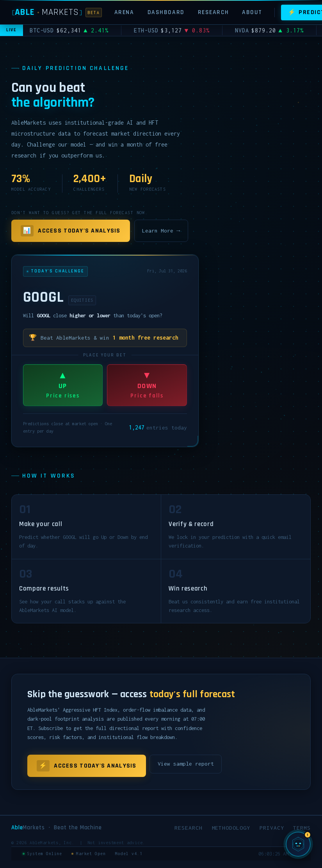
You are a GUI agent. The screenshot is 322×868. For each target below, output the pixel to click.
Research (213, 12)
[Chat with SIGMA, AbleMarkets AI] (298, 844)
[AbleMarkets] (57, 12)
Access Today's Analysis (71, 231)
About (252, 12)
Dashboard (166, 12)
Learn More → (161, 231)
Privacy (272, 828)
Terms (302, 828)
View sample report (186, 764)
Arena (124, 12)
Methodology (231, 828)
